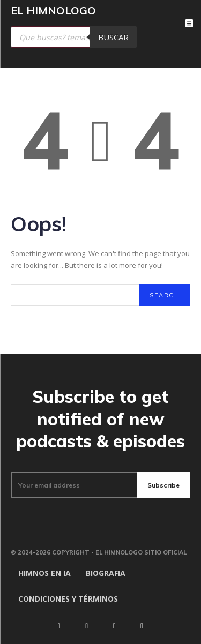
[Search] (165, 295)
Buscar (113, 37)
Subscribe (163, 485)
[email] (74, 485)
